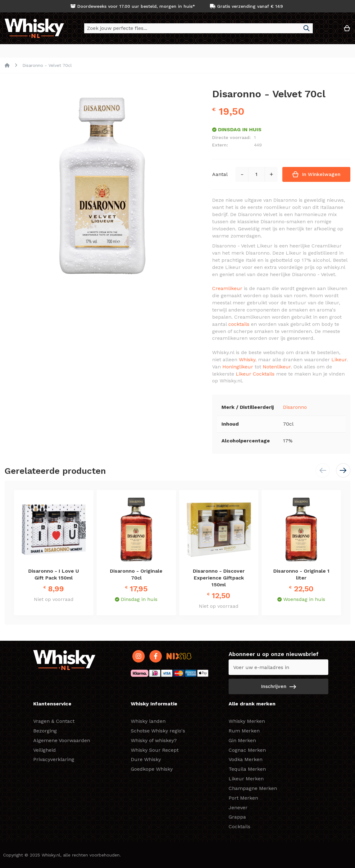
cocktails (239, 324)
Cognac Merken (247, 750)
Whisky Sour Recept (155, 750)
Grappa (237, 817)
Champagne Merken (253, 788)
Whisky (247, 360)
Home (7, 66)
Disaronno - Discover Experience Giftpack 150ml (219, 578)
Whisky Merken (247, 721)
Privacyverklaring (54, 759)
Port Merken (243, 798)
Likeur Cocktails (255, 374)
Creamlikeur (227, 289)
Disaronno (295, 407)
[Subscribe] (278, 686)
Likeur (339, 360)
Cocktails (239, 826)
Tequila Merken (247, 769)
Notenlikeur (277, 367)
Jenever (238, 808)
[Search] (307, 28)
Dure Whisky (146, 759)
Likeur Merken (246, 779)
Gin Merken (242, 740)
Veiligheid (45, 750)
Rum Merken (244, 731)
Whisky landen (148, 721)
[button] (328, 31)
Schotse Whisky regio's (158, 731)
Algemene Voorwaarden (62, 740)
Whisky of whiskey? (154, 740)
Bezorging (45, 731)
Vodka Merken (246, 759)
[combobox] (198, 28)
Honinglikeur (238, 367)
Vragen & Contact (54, 721)
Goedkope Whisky (152, 769)
